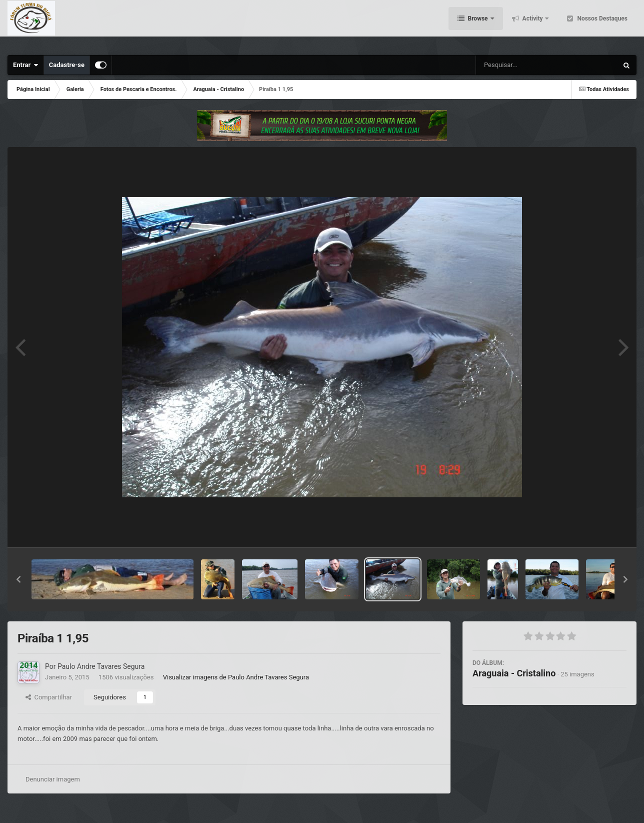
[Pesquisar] (511, 65)
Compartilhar (49, 697)
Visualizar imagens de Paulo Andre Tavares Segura (236, 677)
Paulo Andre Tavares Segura (101, 666)
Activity (533, 25)
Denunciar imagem (53, 779)
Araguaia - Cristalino (514, 673)
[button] (18, 579)
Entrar (26, 65)
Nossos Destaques (601, 25)
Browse (478, 25)
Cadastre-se (67, 65)
